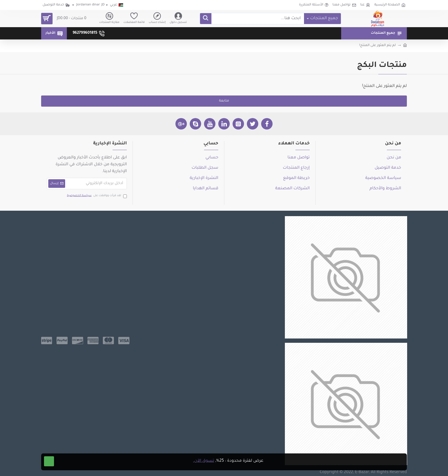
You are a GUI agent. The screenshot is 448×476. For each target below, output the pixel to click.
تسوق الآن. (204, 461)
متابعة (224, 101)
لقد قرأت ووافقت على (96, 196)
